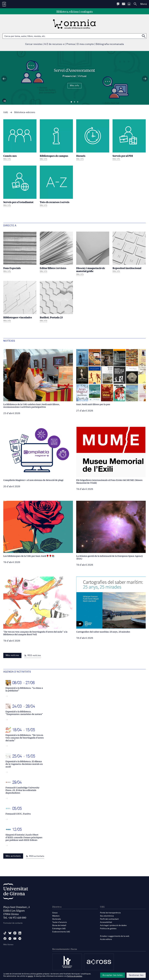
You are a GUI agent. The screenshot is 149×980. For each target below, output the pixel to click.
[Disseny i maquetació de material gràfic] (93, 254)
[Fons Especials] (20, 253)
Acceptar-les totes (113, 975)
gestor (30, 976)
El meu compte (85, 44)
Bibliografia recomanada (110, 44)
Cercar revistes (34, 44)
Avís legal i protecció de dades (113, 925)
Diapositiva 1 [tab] (71, 102)
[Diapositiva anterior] (4, 79)
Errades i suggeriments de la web (115, 936)
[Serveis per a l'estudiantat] (20, 187)
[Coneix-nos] (20, 140)
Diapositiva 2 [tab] (74, 102)
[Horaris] (93, 140)
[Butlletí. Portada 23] (56, 302)
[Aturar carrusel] (5, 100)
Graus (55, 913)
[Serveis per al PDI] (129, 140)
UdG (6, 112)
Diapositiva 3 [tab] (78, 102)
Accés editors (106, 939)
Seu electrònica (107, 916)
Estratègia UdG (59, 929)
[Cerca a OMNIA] (144, 36)
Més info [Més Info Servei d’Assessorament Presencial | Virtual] (74, 86)
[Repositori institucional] (129, 253)
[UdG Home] (4, 4)
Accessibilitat (106, 922)
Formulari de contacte (13, 923)
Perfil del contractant (109, 919)
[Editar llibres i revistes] (56, 253)
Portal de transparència (110, 913)
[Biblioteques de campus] (56, 140)
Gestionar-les (136, 975)
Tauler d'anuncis (60, 922)
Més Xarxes (8, 945)
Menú (144, 4)
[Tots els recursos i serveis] (56, 187)
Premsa (71, 44)
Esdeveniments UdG (61, 932)
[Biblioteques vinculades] (20, 302)
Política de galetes (108, 929)
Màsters (56, 916)
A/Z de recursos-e (54, 44)
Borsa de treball (59, 925)
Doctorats (57, 919)
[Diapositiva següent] (145, 79)
